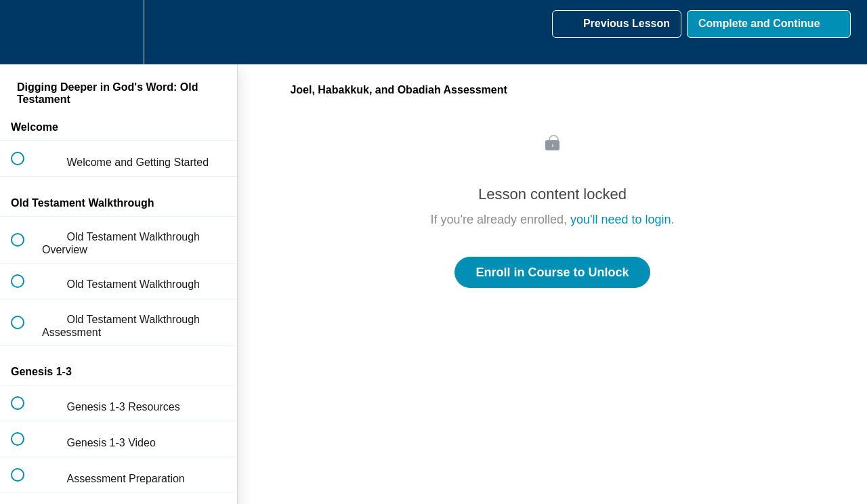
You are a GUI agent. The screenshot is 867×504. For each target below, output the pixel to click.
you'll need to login (621, 219)
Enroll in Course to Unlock (552, 272)
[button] (25, 32)
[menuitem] (119, 32)
